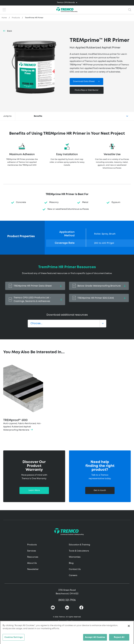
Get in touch (100, 490)
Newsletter (33, 569)
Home (4, 18)
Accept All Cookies (95, 639)
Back (10, 31)
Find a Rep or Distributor (87, 90)
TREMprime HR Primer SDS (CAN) (99, 298)
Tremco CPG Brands (66, 3)
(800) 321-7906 (67, 600)
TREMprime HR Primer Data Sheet (35, 286)
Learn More (34, 490)
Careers (73, 575)
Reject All (119, 639)
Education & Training (79, 545)
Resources (33, 557)
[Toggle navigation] (67, 3)
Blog (71, 563)
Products (16, 18)
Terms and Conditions (67, 621)
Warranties (75, 557)
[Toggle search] (130, 10)
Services (32, 551)
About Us (32, 563)
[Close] (129, 627)
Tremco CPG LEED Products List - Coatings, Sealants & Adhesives (35, 299)
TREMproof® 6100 (23, 397)
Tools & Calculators (79, 551)
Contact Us (75, 569)
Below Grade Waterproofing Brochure (99, 286)
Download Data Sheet (84, 81)
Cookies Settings (14, 639)
